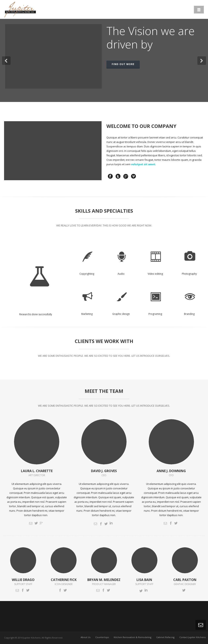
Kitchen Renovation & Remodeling (133, 638)
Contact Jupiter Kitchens (192, 638)
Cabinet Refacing (165, 638)
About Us (86, 638)
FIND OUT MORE (123, 64)
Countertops (102, 638)
